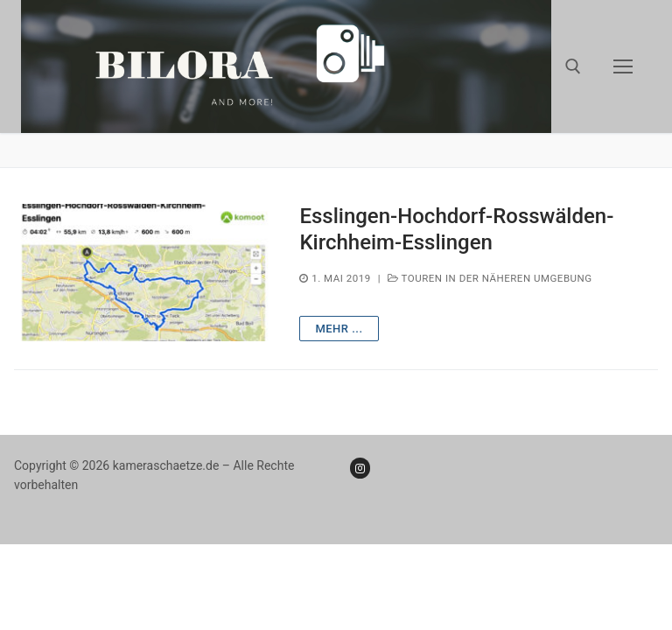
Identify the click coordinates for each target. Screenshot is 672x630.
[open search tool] (573, 66)
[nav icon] (623, 66)
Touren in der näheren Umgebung (490, 278)
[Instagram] (360, 468)
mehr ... (339, 329)
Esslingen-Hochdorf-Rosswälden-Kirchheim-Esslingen (456, 229)
